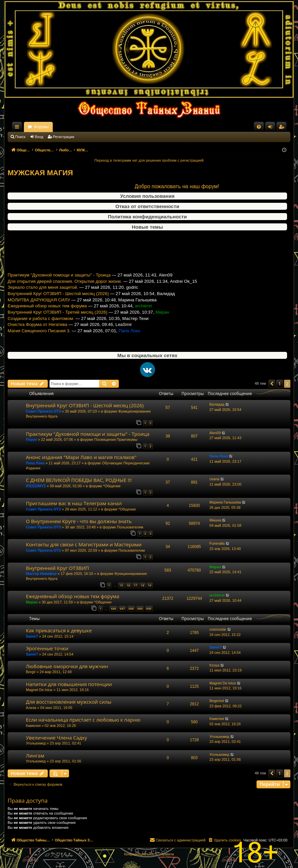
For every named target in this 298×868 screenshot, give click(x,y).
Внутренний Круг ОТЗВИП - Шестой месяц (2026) (58, 301)
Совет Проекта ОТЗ (43, 411)
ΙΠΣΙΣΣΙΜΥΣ (36, 486)
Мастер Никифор (41, 574)
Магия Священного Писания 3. (39, 338)
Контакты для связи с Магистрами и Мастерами (84, 544)
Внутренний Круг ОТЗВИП (57, 568)
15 (121, 585)
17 (135, 585)
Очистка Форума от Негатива (37, 331)
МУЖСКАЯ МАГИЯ (40, 173)
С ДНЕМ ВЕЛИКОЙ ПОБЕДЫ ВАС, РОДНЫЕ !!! (79, 480)
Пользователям (130, 527)
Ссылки (18, 128)
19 (150, 585)
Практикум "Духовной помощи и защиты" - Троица (59, 282)
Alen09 (215, 433)
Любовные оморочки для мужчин (67, 666)
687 (122, 609)
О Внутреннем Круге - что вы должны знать (79, 521)
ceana (214, 479)
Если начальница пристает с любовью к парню (83, 720)
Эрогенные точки (47, 648)
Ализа (31, 708)
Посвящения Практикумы (116, 439)
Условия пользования (147, 196)
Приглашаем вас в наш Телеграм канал (74, 503)
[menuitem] (259, 127)
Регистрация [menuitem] (283, 128)
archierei (217, 595)
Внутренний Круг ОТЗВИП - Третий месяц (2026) (58, 319)
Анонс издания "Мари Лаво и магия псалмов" (81, 457)
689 (140, 609)
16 (128, 585)
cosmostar (218, 629)
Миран (215, 567)
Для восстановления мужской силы (69, 702)
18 (142, 585)
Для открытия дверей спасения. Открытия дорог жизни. (65, 288)
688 (131, 609)
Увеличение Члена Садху (56, 738)
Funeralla (217, 543)
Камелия (33, 726)
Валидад (217, 404)
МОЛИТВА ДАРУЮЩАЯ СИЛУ (39, 307)
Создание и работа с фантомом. (41, 325)
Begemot (217, 701)
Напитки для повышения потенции (69, 684)
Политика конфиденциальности (147, 217)
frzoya (214, 665)
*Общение (112, 486)
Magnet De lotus (39, 690)
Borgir (31, 672)
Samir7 (32, 636)
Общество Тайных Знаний (52, 127)
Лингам (35, 755)
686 (113, 609)
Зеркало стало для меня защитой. (43, 295)
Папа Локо (35, 463)
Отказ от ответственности (147, 206)
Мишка (215, 520)
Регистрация (64, 137)
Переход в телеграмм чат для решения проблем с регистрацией (149, 160)
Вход (39, 137)
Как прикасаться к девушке (59, 630)
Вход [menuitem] (272, 128)
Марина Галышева (225, 502)
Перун (31, 439)
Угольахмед (36, 743)
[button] (272, 384)
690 (149, 609)
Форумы (100, 127)
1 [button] (279, 384)
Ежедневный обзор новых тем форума (47, 313)
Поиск (20, 137)
